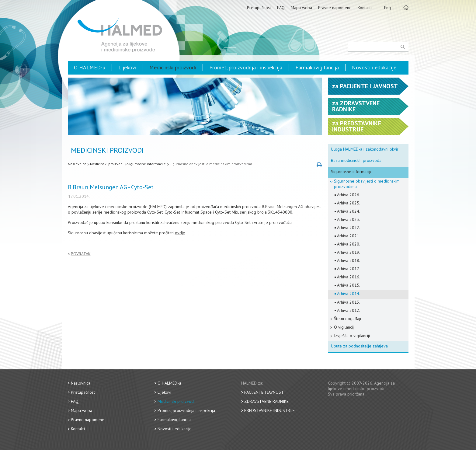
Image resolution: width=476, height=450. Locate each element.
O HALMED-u (90, 67)
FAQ (281, 8)
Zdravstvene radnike (266, 401)
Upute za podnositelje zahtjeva (359, 346)
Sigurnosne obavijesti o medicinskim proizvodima (211, 164)
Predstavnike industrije (269, 410)
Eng (387, 8)
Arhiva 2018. (349, 260)
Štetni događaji (347, 319)
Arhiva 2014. (349, 294)
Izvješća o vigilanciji (352, 336)
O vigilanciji (344, 327)
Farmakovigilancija (317, 67)
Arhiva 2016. (349, 277)
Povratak (81, 254)
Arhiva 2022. (349, 228)
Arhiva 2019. (349, 252)
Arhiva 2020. (349, 244)
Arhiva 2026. (349, 195)
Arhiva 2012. (349, 310)
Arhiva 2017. (348, 269)
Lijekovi (127, 67)
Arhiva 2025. (349, 203)
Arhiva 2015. (349, 285)
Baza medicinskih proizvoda (356, 160)
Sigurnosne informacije (146, 164)
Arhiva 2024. (349, 211)
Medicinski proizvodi (173, 67)
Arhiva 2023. (349, 219)
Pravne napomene (335, 8)
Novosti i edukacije (374, 67)
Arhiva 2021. (349, 236)
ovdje (180, 233)
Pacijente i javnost (264, 392)
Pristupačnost (259, 8)
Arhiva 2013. (349, 302)
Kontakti (365, 8)
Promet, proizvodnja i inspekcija (246, 67)
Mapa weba (301, 8)
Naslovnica (77, 164)
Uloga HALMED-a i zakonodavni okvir (365, 149)
